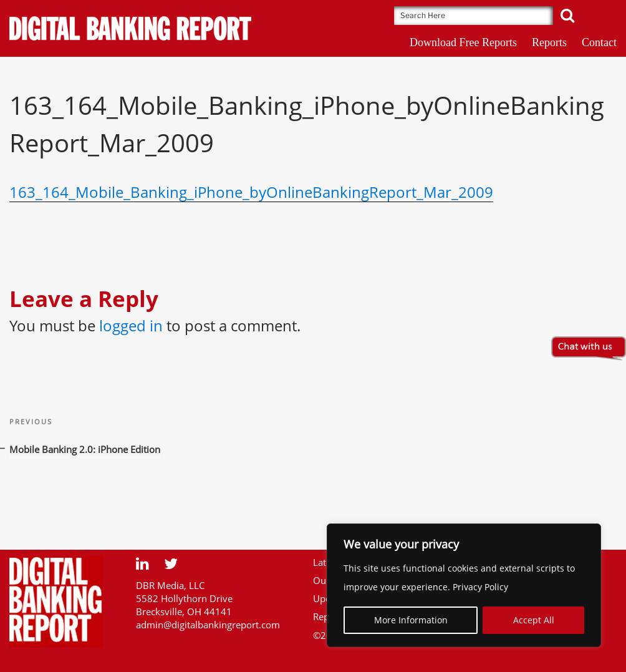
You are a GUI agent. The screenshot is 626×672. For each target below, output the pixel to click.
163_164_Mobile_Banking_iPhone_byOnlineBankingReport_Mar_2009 (251, 192)
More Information (411, 620)
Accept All (534, 620)
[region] (464, 585)
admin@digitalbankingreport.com (208, 625)
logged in (131, 325)
